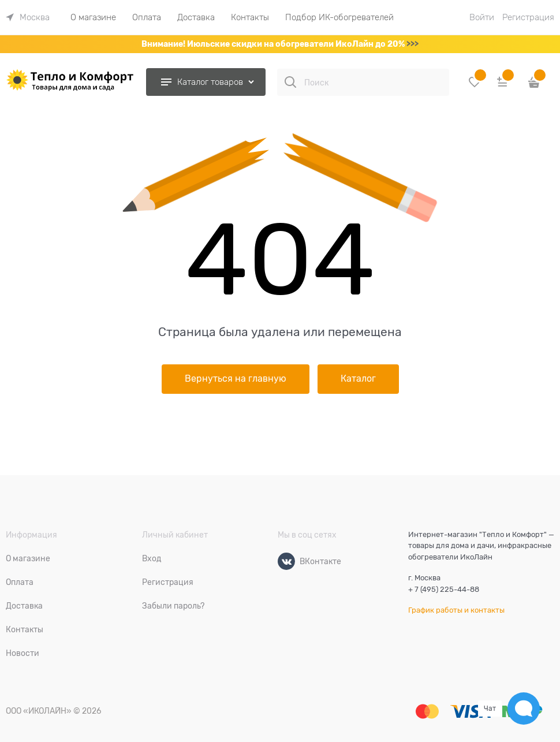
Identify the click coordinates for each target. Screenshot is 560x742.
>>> (412, 44)
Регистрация (528, 17)
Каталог (358, 379)
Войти (482, 17)
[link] (28, 17)
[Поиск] (290, 82)
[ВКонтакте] (286, 561)
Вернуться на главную (236, 379)
